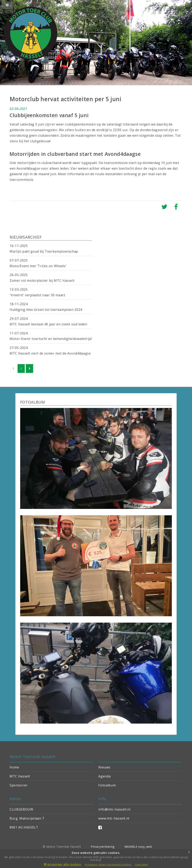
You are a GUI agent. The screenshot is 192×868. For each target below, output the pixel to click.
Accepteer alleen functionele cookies (108, 865)
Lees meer (142, 865)
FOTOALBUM (33, 402)
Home (14, 767)
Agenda (104, 776)
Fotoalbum (107, 785)
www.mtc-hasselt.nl (114, 818)
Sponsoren (18, 785)
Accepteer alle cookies (62, 864)
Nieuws (104, 767)
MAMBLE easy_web (138, 847)
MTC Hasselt (20, 776)
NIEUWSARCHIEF (26, 237)
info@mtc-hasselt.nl (114, 809)
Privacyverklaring (103, 847)
